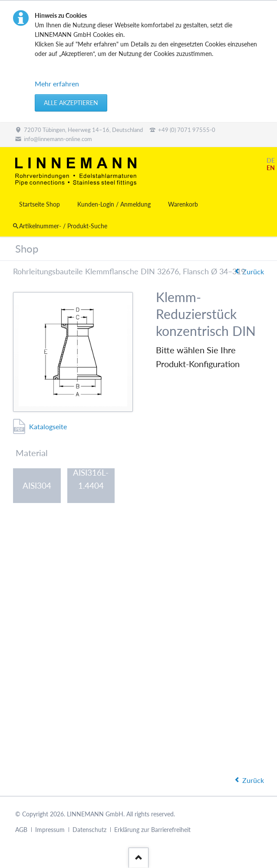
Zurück (253, 271)
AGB (21, 830)
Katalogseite (48, 426)
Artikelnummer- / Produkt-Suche (63, 226)
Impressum (50, 830)
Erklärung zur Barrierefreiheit (152, 830)
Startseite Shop (40, 204)
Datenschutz (89, 830)
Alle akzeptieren (71, 103)
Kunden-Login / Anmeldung (114, 204)
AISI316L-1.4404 (91, 480)
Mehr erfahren (57, 84)
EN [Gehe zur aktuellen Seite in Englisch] (271, 168)
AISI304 (37, 485)
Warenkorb (183, 204)
